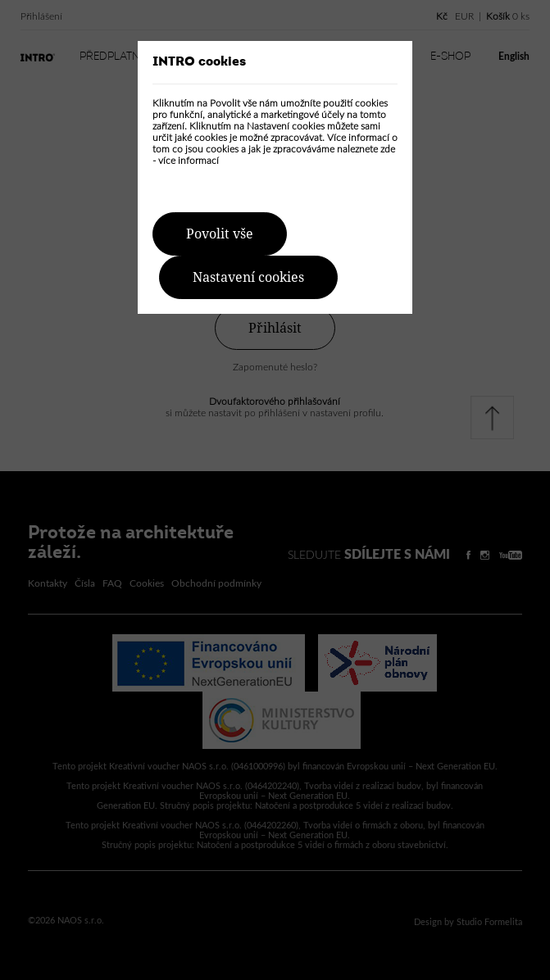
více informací (189, 161)
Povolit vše (220, 234)
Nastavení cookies (248, 277)
